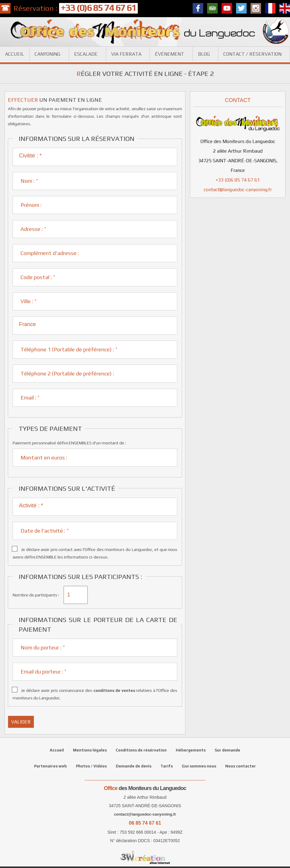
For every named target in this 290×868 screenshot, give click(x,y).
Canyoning (47, 54)
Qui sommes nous (199, 766)
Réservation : (76, 8)
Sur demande (227, 750)
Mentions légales (90, 750)
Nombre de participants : (36, 595)
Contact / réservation (252, 54)
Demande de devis (134, 766)
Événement (170, 54)
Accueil (15, 54)
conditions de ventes (114, 691)
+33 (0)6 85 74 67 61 (238, 180)
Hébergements (191, 750)
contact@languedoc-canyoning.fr (238, 190)
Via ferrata (126, 54)
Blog (204, 54)
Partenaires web (50, 766)
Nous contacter (241, 766)
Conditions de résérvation (141, 750)
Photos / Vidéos (91, 766)
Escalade (86, 54)
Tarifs (167, 766)
